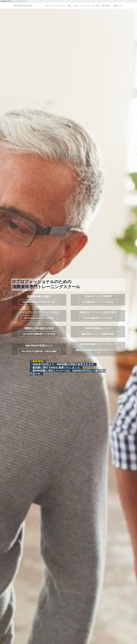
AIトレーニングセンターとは (84, 6)
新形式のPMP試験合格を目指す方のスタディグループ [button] (98, 351)
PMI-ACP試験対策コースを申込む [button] (98, 318)
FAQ (98, 6)
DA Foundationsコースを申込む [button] (39, 318)
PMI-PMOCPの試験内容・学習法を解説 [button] (39, 351)
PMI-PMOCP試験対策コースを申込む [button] (39, 334)
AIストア (48, 6)
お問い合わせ (106, 6)
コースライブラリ (59, 6)
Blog (69, 6)
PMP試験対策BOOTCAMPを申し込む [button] (39, 302)
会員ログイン (118, 6)
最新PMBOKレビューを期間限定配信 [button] (98, 334)
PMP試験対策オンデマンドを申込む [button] (98, 302)
